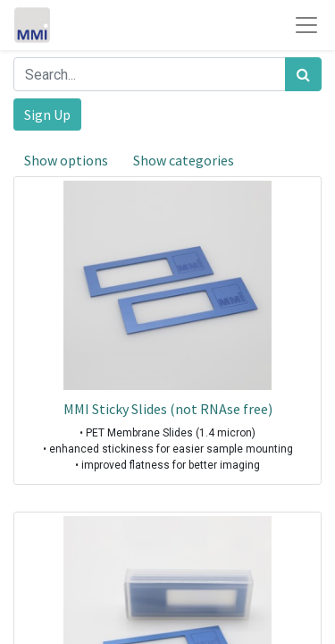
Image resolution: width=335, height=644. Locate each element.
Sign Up (47, 114)
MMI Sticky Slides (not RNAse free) (168, 409)
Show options (66, 160)
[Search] (303, 74)
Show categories (184, 160)
